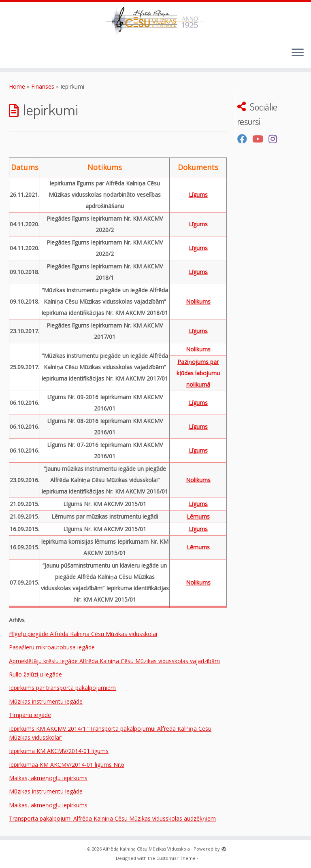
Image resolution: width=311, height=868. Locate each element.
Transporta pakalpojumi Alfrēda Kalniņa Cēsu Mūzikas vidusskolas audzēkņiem (112, 818)
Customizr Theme (176, 858)
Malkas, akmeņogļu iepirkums (48, 778)
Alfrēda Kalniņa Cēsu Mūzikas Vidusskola (146, 849)
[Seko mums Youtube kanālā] (260, 139)
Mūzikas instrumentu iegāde (46, 701)
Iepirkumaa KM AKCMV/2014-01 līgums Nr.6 (67, 765)
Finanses (43, 86)
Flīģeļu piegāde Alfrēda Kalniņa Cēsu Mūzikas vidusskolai (83, 634)
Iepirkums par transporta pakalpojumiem (62, 688)
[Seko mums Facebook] (245, 139)
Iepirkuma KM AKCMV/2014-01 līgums (59, 751)
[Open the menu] (298, 53)
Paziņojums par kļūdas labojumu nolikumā (198, 373)
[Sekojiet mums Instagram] (275, 139)
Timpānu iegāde (30, 715)
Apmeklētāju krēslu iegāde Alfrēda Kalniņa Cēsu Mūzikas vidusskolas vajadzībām (114, 661)
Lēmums (198, 516)
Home (17, 86)
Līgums (198, 195)
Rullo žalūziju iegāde (35, 674)
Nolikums (198, 301)
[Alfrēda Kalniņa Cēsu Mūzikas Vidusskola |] (155, 21)
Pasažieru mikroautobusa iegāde (52, 647)
